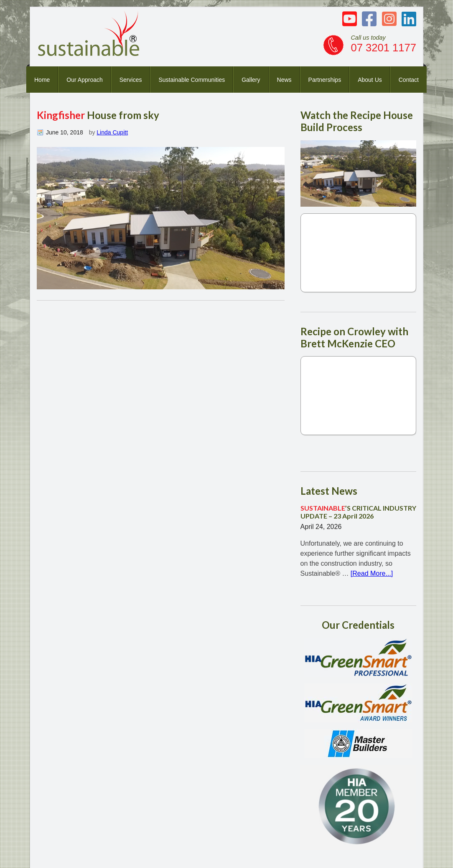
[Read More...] (372, 573)
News (284, 80)
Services (131, 80)
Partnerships (325, 80)
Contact (409, 80)
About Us (370, 80)
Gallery (251, 80)
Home (42, 80)
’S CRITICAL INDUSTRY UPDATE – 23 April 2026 (358, 512)
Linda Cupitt (112, 132)
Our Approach (84, 80)
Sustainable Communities (192, 80)
